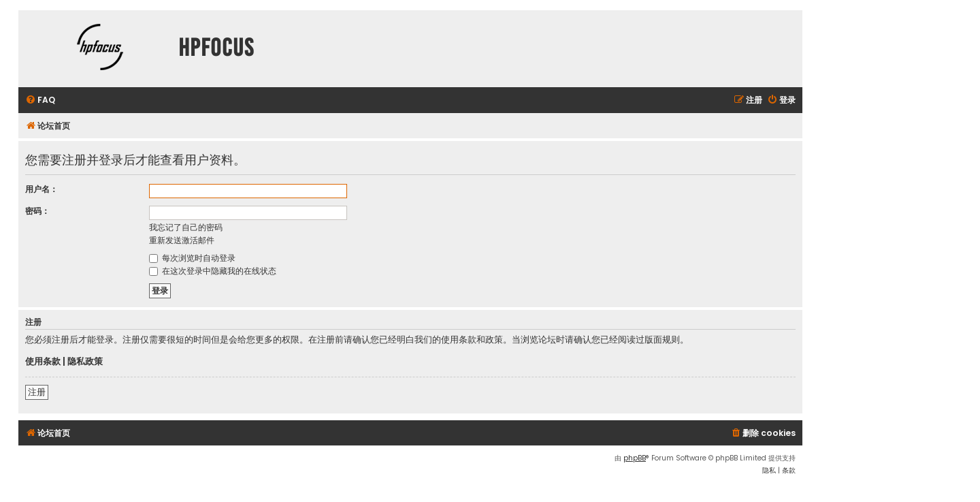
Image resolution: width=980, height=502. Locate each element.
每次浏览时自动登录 (192, 258)
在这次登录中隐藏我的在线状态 (213, 271)
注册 (37, 392)
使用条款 (43, 362)
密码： (37, 211)
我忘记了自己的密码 (186, 227)
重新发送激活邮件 (182, 240)
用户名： (42, 189)
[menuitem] (40, 100)
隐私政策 (85, 362)
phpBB (635, 458)
